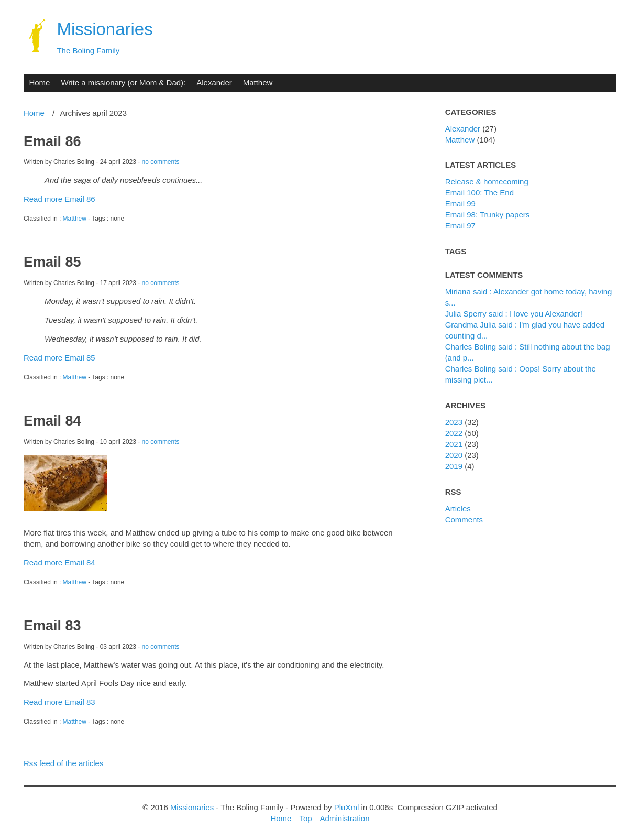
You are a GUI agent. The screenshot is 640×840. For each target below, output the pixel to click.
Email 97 (460, 226)
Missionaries (104, 29)
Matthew (258, 83)
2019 (454, 466)
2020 (454, 455)
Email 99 (460, 204)
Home (39, 83)
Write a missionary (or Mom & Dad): (123, 83)
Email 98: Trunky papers (488, 215)
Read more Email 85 (59, 358)
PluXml (346, 807)
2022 (454, 433)
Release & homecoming (487, 182)
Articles (458, 509)
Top (305, 818)
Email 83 (52, 626)
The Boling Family (88, 51)
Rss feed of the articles (63, 763)
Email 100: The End (479, 193)
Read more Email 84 (59, 563)
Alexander (214, 83)
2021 (454, 444)
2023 (454, 422)
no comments (161, 162)
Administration (345, 818)
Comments (464, 520)
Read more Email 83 (59, 702)
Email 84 (52, 421)
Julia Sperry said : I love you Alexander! (514, 314)
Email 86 (52, 141)
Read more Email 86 (59, 199)
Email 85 (52, 262)
